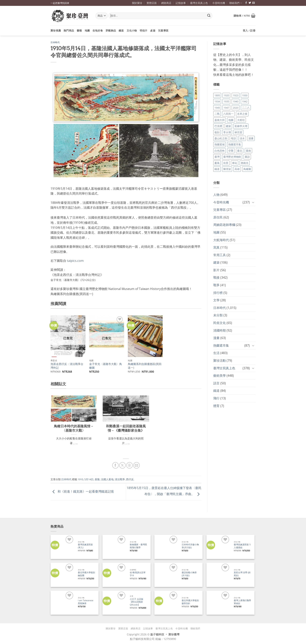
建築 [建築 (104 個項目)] (228, 126)
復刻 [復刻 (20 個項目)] (217, 132)
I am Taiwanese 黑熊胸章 (86, 602)
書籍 (79, 30)
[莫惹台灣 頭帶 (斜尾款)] (218, 575)
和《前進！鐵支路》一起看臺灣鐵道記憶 (82, 491)
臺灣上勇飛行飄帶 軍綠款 (242, 602)
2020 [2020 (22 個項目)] (236, 108)
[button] (245, 16)
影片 (216, 270)
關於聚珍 (137, 3)
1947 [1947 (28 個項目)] (226, 108)
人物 (216, 195)
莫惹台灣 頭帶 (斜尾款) (242, 574)
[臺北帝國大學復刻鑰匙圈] (63, 575)
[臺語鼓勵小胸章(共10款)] (166, 575)
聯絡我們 (236, 3)
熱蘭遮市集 (221, 345)
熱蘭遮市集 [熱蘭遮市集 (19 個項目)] (235, 144)
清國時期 (220, 330)
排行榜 (218, 293)
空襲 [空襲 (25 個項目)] (231, 151)
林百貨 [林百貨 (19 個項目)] (238, 132)
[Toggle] (253, 202)
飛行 (216, 398)
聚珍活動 (220, 360)
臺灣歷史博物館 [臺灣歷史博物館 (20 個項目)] (232, 157)
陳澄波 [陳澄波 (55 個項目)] (227, 169)
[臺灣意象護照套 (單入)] (63, 547)
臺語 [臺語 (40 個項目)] (247, 157)
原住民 (218, 217)
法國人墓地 (107, 479)
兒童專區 (163, 30)
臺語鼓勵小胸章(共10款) (189, 574)
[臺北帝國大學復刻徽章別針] (166, 603)
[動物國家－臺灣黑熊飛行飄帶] (114, 547)
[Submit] (209, 16)
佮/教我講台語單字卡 (138, 574)
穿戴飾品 (111, 30)
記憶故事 (181, 3)
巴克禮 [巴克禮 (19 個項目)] (218, 126)
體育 (216, 406)
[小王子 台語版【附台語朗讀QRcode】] (114, 603)
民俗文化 (220, 323)
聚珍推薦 (56, 30)
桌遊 (153, 30)
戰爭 (216, 285)
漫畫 (216, 338)
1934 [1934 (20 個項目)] (217, 101)
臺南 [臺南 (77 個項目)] (248, 151)
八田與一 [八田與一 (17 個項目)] (228, 114)
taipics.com (75, 261)
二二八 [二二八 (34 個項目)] (246, 108)
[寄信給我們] (254, 3)
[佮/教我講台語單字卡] (114, 575)
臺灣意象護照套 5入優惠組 (242, 546)
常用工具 (220, 255)
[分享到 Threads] (129, 465)
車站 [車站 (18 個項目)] (235, 163)
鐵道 (121, 30)
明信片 (144, 30)
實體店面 (152, 3)
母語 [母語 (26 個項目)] (233, 138)
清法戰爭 (120, 479)
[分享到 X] (122, 465)
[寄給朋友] (137, 465)
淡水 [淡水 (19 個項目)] (242, 138)
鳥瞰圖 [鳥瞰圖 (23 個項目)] (247, 169)
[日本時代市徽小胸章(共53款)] (166, 547)
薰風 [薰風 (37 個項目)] (217, 163)
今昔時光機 (219, 3)
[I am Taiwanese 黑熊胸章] (63, 603)
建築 (216, 262)
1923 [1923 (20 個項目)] (236, 95)
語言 (216, 383)
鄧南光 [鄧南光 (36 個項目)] (245, 163)
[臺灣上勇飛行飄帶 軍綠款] (218, 603)
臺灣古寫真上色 (199, 3)
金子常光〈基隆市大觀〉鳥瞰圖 (106, 366)
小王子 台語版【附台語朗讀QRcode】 (137, 602)
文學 (216, 300)
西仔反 (130, 479)
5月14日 (89, 479)
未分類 (218, 315)
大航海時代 (221, 240)
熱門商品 (69, 30)
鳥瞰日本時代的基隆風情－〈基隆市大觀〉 (74, 428)
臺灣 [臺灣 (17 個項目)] (217, 157)
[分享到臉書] (115, 465)
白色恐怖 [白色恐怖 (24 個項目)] (220, 151)
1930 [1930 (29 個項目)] (245, 95)
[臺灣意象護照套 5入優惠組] (218, 547)
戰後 (216, 277)
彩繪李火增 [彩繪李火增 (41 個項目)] (241, 126)
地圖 (87, 30)
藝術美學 (220, 376)
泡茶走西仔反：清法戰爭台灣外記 (67, 366)
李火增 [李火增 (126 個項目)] (227, 132)
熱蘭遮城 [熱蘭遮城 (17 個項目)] (220, 144)
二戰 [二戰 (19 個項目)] (217, 114)
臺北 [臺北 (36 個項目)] (240, 151)
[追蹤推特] (250, 3)
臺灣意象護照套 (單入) (85, 546)
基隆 (97, 479)
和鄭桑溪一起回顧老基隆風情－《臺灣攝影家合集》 (126, 428)
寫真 (216, 247)
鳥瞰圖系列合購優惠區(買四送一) (145, 366)
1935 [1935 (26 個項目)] (226, 101)
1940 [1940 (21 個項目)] (236, 101)
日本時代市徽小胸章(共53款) (190, 546)
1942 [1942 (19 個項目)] (245, 101)
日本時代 (55, 42)
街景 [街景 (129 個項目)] (226, 163)
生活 (216, 353)
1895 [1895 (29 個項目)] (217, 95)
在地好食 (98, 30)
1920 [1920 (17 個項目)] (226, 95)
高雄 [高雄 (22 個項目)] (237, 169)
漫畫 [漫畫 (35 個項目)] (251, 138)
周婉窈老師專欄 (224, 225)
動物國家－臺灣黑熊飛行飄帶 (138, 546)
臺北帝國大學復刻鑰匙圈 (86, 574)
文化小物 (132, 30)
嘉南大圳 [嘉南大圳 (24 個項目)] (220, 120)
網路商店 (166, 3)
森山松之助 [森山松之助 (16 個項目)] (221, 138)
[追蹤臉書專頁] (246, 3)
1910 (80, 479)
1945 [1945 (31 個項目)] (217, 108)
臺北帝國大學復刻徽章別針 (190, 602)
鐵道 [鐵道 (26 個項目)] (217, 169)
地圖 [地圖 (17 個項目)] (231, 120)
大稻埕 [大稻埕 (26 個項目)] (241, 120)
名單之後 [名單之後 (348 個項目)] (242, 114)
